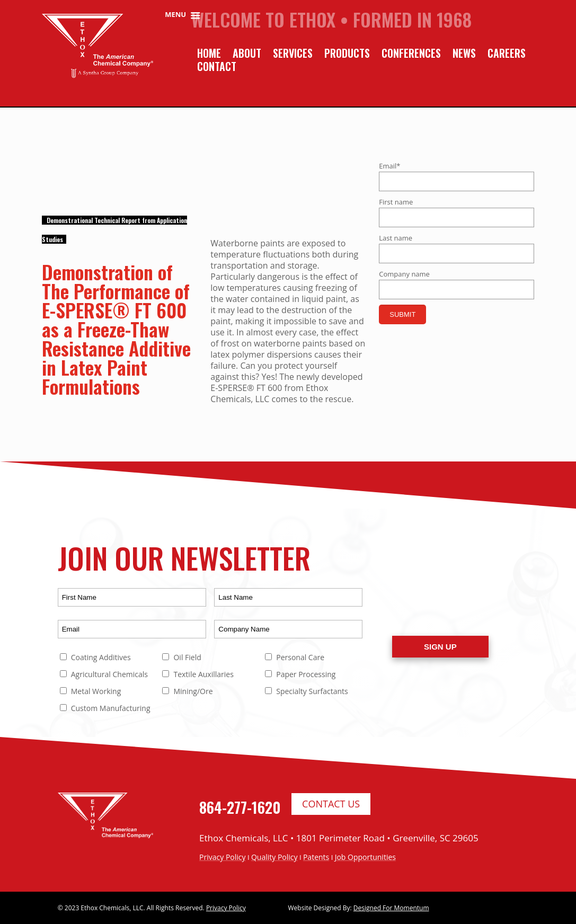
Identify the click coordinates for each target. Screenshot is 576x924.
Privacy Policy (222, 857)
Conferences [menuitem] (411, 53)
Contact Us (331, 804)
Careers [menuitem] (507, 53)
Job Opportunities (365, 857)
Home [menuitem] (209, 53)
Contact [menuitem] (217, 66)
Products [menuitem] (347, 53)
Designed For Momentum (391, 908)
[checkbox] (212, 686)
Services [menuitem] (293, 53)
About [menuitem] (247, 53)
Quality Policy (274, 857)
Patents (316, 857)
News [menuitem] (464, 53)
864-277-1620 (240, 807)
